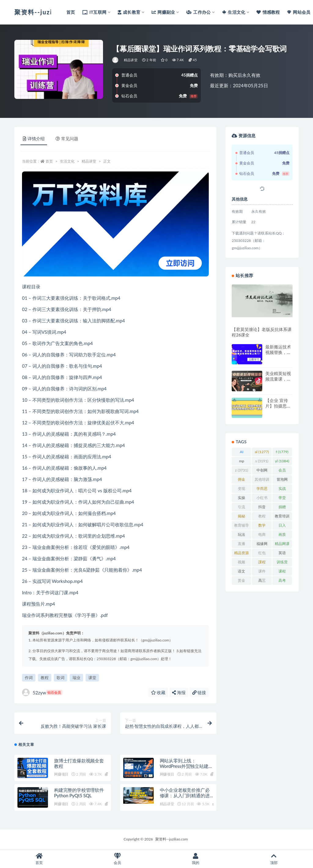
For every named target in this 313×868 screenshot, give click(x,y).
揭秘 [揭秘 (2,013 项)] (241, 517)
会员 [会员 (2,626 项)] (282, 471)
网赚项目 (61, 775)
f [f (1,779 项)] (282, 452)
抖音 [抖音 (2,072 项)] (262, 508)
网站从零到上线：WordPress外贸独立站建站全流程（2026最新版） (186, 766)
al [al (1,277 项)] (262, 452)
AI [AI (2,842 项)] (241, 453)
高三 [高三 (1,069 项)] (262, 581)
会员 (117, 859)
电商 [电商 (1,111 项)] (262, 535)
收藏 (158, 692)
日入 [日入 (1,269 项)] (282, 526)
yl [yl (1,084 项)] (282, 461)
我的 (196, 859)
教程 (45, 678)
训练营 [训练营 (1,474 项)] (282, 563)
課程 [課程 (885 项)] (262, 563)
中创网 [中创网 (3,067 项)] (262, 471)
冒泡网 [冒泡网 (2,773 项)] (282, 480)
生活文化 (67, 161)
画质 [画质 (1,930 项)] (282, 535)
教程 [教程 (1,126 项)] (262, 517)
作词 (29, 678)
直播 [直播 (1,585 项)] (241, 545)
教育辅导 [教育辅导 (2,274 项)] (241, 526)
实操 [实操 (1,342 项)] (241, 499)
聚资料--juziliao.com (171, 840)
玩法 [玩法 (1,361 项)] (241, 535)
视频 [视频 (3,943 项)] (241, 563)
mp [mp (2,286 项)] (241, 462)
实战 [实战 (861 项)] (282, 490)
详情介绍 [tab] (34, 139)
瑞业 (76, 678)
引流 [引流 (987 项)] (242, 508)
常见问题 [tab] (67, 139)
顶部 (274, 859)
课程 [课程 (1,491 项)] (282, 572)
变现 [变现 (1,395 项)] (241, 490)
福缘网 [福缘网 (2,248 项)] (262, 545)
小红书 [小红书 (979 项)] (262, 499)
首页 (49, 161)
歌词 (61, 678)
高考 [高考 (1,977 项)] (282, 581)
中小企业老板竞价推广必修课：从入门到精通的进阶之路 (185, 796)
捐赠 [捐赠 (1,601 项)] (282, 508)
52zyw (42, 692)
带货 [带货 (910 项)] (282, 499)
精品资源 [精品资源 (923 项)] (241, 554)
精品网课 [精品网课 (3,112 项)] (282, 545)
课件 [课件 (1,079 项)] (262, 572)
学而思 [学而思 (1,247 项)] (262, 490)
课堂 (92, 678)
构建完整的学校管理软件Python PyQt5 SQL (79, 793)
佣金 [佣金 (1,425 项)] (241, 480)
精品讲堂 (131, 60)
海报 (179, 692)
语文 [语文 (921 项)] (242, 572)
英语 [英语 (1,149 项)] (282, 554)
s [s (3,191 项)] (262, 461)
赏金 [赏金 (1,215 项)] (241, 581)
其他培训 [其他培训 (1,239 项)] (262, 480)
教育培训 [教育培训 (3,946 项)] (282, 517)
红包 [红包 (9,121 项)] (262, 554)
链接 (199, 692)
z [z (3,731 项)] (242, 470)
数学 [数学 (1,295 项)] (262, 526)
